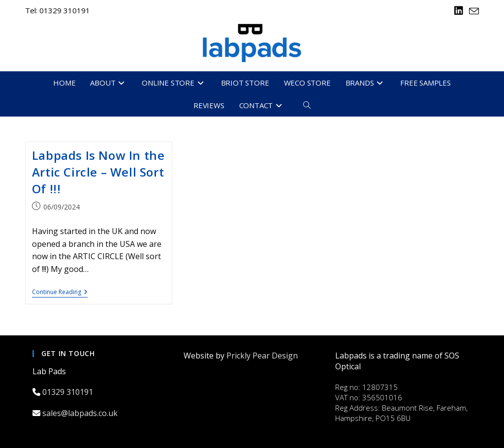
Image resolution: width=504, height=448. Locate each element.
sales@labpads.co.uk (81, 413)
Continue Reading (60, 293)
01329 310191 (69, 392)
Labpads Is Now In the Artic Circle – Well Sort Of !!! (98, 172)
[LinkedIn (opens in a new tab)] (459, 11)
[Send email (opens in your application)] (472, 11)
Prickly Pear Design (262, 356)
